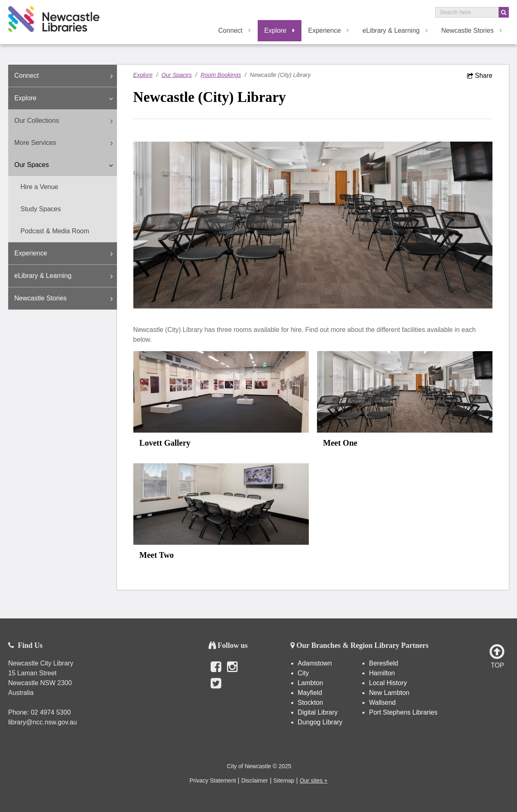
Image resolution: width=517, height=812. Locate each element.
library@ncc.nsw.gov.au (43, 722)
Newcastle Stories (472, 30)
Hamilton (382, 673)
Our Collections (66, 121)
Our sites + (314, 780)
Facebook (216, 671)
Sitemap (284, 780)
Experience (329, 30)
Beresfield (383, 663)
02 (35, 712)
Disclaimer (255, 780)
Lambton (310, 683)
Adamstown (315, 663)
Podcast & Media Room (55, 231)
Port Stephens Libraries (404, 712)
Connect (235, 30)
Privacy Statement (213, 780)
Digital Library (318, 712)
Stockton (310, 703)
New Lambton (389, 693)
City (303, 673)
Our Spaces (66, 165)
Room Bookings (221, 75)
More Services (66, 143)
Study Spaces (41, 209)
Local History (388, 683)
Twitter (216, 688)
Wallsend (382, 703)
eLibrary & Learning (395, 30)
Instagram (232, 671)
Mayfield (310, 693)
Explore (280, 30)
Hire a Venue (39, 187)
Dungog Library (320, 722)
